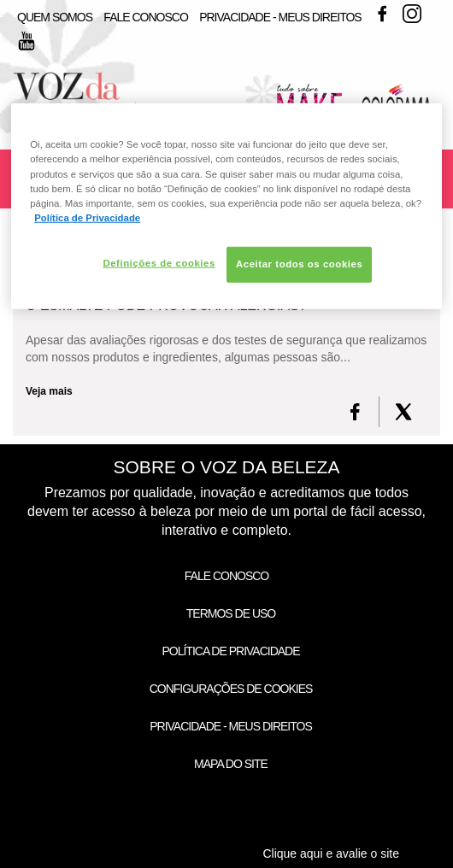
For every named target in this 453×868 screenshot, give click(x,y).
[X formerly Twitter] (403, 412)
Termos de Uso (231, 613)
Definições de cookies (159, 263)
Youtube (26, 41)
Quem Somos (55, 17)
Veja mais (49, 391)
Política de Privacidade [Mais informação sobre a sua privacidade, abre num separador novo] (87, 217)
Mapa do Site (231, 764)
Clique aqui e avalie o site (331, 853)
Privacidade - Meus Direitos (280, 17)
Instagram (412, 14)
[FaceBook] (355, 412)
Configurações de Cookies (231, 689)
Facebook (382, 14)
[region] (226, 206)
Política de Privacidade (230, 651)
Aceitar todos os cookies (299, 264)
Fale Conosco (145, 17)
